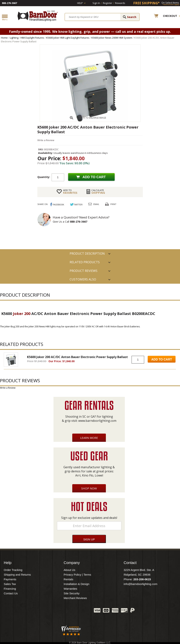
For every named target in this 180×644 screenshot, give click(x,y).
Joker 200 (22, 314)
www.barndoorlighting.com (97, 421)
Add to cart (94, 177)
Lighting (14, 38)
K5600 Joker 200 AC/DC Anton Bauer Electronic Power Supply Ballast (77, 357)
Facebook (53, 611)
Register (108, 3)
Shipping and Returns (17, 575)
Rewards (120, 3)
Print (113, 204)
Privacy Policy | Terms (77, 575)
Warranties (70, 589)
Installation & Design (76, 584)
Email (96, 204)
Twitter (63, 611)
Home (4, 38)
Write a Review (46, 140)
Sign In (96, 3)
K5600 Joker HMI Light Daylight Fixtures (68, 38)
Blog (72, 611)
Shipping (98, 191)
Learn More (89, 438)
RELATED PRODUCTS (85, 262)
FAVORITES (70, 191)
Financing (10, 589)
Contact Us (11, 593)
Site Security (72, 593)
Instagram (82, 611)
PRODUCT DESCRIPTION (87, 254)
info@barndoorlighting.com (141, 584)
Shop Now (89, 488)
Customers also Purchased (83, 280)
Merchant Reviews (75, 598)
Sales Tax (10, 584)
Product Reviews (84, 271)
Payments (10, 579)
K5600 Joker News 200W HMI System (112, 38)
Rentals (68, 579)
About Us (69, 570)
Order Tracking (13, 570)
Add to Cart (162, 359)
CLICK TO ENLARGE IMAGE (92, 118)
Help (80, 3)
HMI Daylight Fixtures (32, 38)
